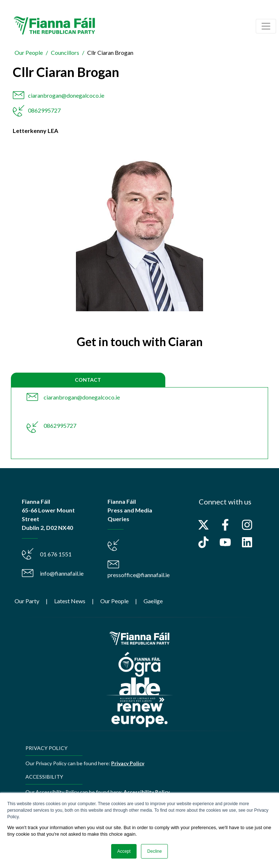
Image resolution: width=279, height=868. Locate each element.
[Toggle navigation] (266, 26)
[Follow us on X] (203, 525)
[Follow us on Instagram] (247, 525)
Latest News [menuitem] (70, 601)
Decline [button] (154, 851)
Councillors (65, 52)
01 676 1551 (56, 554)
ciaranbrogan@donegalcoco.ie (66, 95)
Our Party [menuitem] (27, 601)
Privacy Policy (128, 763)
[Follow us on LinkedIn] (247, 542)
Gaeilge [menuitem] (153, 601)
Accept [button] (124, 851)
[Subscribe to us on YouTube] (225, 542)
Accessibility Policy (147, 792)
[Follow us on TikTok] (203, 542)
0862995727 (44, 110)
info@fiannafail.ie (62, 573)
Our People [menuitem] (114, 601)
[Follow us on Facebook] (225, 525)
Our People (29, 52)
